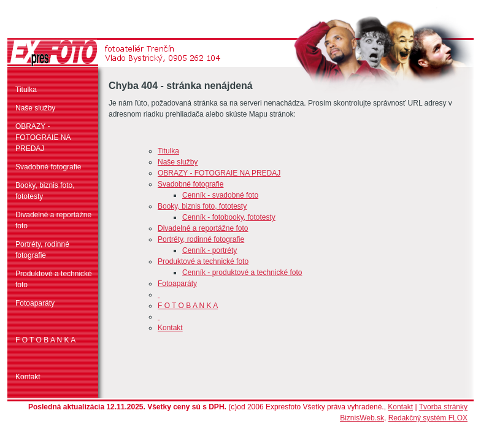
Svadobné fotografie (48, 167)
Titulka (26, 90)
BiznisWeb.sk (362, 418)
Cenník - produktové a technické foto (242, 272)
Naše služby (35, 108)
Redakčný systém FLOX (428, 418)
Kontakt (28, 377)
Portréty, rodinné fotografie (42, 250)
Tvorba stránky (443, 407)
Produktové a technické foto (54, 279)
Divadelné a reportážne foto (53, 220)
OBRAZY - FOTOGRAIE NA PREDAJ (43, 137)
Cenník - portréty (210, 250)
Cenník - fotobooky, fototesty (229, 217)
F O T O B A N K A (45, 340)
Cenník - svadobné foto (220, 195)
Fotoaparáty (35, 303)
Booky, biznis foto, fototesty (45, 191)
